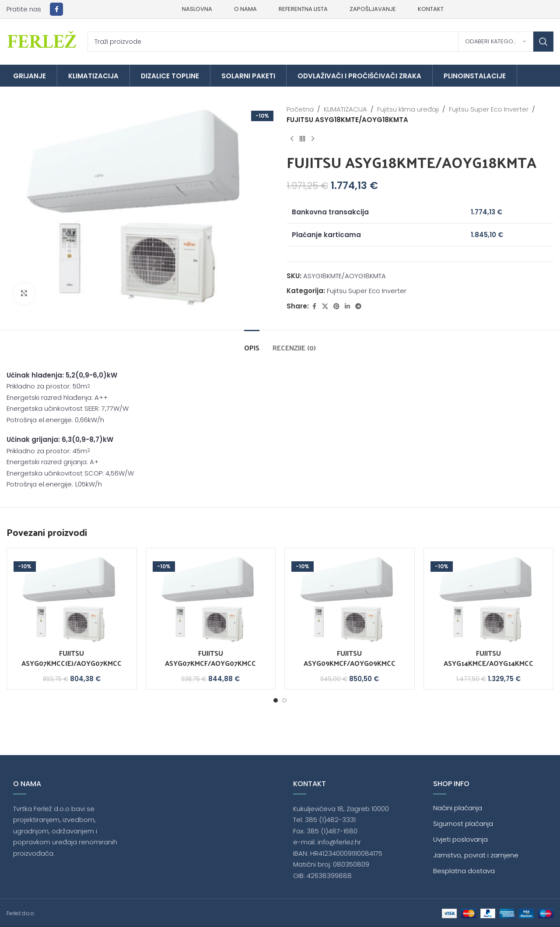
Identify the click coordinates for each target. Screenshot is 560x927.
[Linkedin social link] (347, 306)
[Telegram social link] (358, 306)
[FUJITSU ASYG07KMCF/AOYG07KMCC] (211, 600)
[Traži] (320, 42)
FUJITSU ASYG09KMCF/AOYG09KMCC (350, 658)
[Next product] (313, 139)
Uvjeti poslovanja (460, 839)
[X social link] (325, 306)
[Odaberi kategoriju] (496, 42)
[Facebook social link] (56, 9)
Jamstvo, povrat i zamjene (476, 855)
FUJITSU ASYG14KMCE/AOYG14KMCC (488, 658)
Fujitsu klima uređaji (408, 109)
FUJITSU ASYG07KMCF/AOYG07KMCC (210, 658)
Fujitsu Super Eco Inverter (489, 109)
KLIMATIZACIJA (345, 109)
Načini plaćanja (458, 808)
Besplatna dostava (464, 871)
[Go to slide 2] (284, 700)
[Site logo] (43, 41)
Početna (300, 109)
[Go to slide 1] (276, 700)
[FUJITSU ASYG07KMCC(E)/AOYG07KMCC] (72, 600)
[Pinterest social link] (336, 306)
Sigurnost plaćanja (463, 824)
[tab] (252, 343)
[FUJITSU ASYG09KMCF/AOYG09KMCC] (350, 600)
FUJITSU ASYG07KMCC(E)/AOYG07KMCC (72, 658)
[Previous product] (292, 139)
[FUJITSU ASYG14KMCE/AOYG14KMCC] (489, 600)
